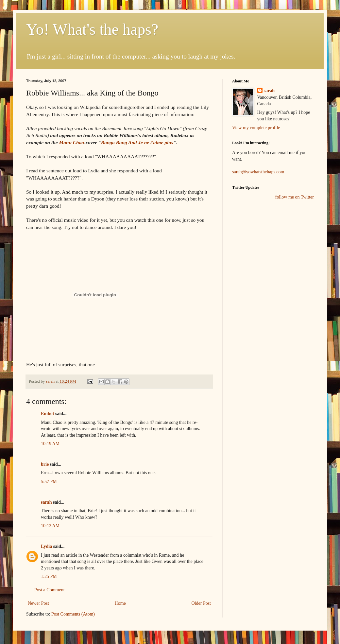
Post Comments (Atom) (73, 614)
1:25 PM (49, 576)
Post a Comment (50, 590)
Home (120, 603)
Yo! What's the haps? (92, 29)
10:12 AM (50, 526)
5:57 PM (49, 482)
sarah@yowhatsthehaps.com (258, 172)
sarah (51, 381)
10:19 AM (50, 444)
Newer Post (38, 603)
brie (45, 464)
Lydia (46, 546)
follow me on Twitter (295, 197)
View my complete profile (256, 128)
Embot (47, 414)
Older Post (201, 603)
